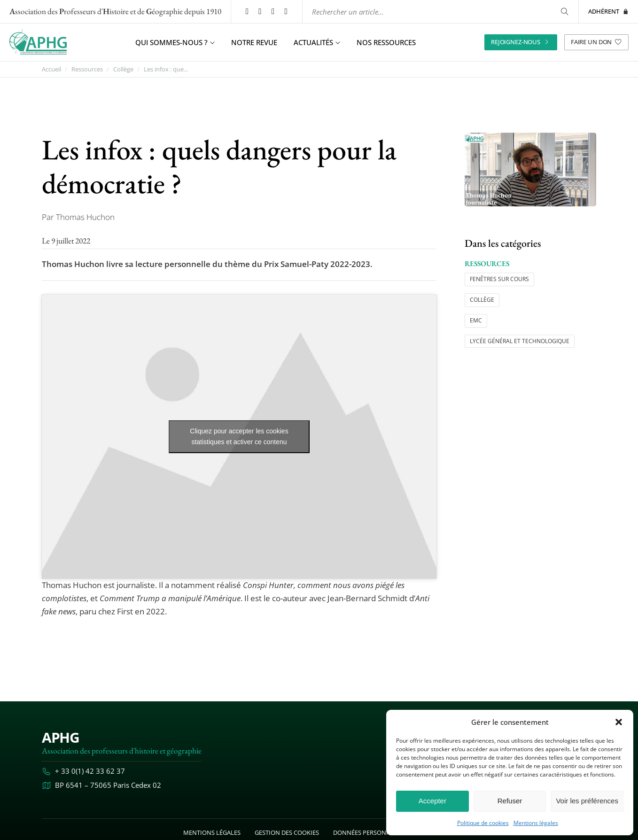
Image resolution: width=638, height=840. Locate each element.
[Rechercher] (564, 12)
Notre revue (254, 42)
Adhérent (608, 11)
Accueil (51, 69)
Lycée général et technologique (520, 341)
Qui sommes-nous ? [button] (175, 42)
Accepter (432, 801)
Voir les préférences (587, 801)
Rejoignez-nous (521, 42)
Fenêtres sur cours (499, 279)
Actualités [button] (317, 42)
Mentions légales (536, 823)
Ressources (87, 69)
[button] (619, 722)
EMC (476, 320)
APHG (60, 737)
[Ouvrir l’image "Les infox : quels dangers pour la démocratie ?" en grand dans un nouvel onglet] (530, 169)
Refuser (510, 801)
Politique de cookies (483, 823)
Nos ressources (386, 42)
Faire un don (596, 42)
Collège (123, 69)
